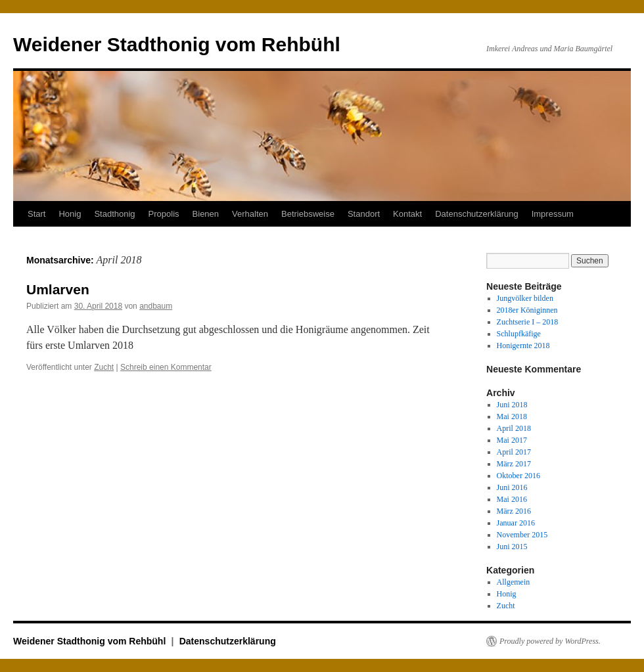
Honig (70, 214)
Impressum (553, 214)
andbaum (156, 306)
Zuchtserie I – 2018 (528, 322)
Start (36, 214)
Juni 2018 (512, 405)
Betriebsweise (308, 214)
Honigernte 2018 (523, 346)
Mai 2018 (512, 416)
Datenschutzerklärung (476, 214)
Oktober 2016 (518, 476)
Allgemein (514, 582)
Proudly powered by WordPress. (550, 641)
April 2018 (514, 428)
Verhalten (250, 214)
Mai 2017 (512, 440)
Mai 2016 (512, 499)
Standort (364, 214)
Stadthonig (114, 214)
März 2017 (514, 464)
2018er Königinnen (527, 310)
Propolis (164, 214)
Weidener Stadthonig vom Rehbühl (177, 44)
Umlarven (58, 289)
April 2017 (514, 452)
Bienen (206, 214)
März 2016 (514, 511)
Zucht (104, 367)
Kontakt (407, 214)
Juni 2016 (512, 487)
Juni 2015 (512, 547)
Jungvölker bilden (525, 298)
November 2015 (522, 535)
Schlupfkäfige (519, 334)
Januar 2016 (516, 523)
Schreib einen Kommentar (166, 367)
